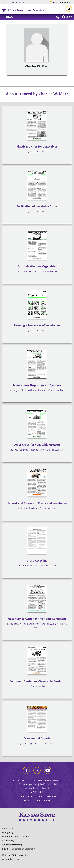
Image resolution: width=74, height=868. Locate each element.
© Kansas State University (15, 855)
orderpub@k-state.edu (37, 800)
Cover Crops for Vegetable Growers (37, 445)
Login (67, 17)
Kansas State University (14, 2)
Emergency (8, 832)
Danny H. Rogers (48, 271)
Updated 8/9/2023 (11, 859)
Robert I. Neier (48, 566)
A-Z (65, 2)
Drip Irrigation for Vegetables (37, 266)
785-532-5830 (26, 797)
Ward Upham (29, 744)
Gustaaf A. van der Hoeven (25, 624)
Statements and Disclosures (16, 836)
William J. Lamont (37, 390)
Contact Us (8, 828)
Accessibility (8, 841)
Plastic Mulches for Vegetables (37, 147)
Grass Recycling (37, 561)
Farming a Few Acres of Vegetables (37, 325)
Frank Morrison (29, 508)
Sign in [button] (54, 2)
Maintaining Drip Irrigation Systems (37, 385)
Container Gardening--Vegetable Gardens (37, 681)
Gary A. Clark (19, 390)
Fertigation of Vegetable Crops (37, 206)
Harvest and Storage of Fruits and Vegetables (37, 503)
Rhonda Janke (37, 450)
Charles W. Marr (39, 152)
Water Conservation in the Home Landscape (37, 619)
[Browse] (11, 17)
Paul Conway (21, 450)
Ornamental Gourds (37, 738)
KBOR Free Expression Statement (19, 849)
